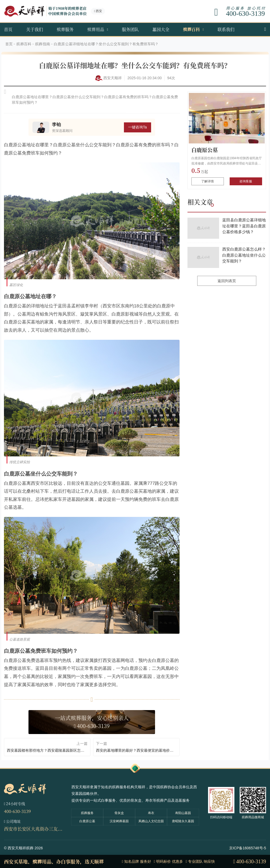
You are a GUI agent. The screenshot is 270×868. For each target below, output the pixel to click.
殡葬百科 (191, 29)
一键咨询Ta (138, 127)
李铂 (56, 125)
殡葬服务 (65, 29)
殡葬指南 (43, 44)
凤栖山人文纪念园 (151, 821)
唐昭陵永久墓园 (183, 821)
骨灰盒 (119, 813)
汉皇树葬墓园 (119, 821)
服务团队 (130, 29)
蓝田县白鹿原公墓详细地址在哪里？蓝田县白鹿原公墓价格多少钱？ (244, 226)
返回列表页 (227, 281)
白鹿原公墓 (205, 150)
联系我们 (226, 29)
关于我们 (35, 29)
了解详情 (208, 181)
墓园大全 (161, 29)
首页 (8, 29)
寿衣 (151, 813)
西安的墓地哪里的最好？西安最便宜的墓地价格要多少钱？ (136, 750)
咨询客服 (246, 181)
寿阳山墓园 (183, 813)
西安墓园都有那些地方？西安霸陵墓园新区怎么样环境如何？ (47, 750)
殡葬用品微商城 (253, 817)
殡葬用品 (96, 29)
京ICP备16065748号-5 (248, 848)
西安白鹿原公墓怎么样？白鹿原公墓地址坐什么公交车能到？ (244, 255)
